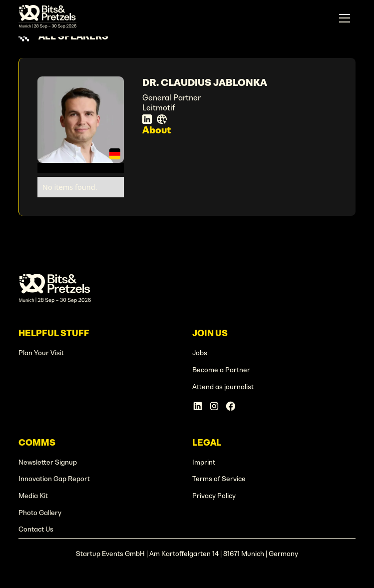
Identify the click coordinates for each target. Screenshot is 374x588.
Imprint (204, 462)
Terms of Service (219, 479)
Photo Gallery (40, 513)
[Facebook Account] (231, 406)
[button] (345, 18)
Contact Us (36, 529)
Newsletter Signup (48, 462)
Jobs (200, 353)
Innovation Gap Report (54, 479)
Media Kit (33, 496)
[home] (47, 18)
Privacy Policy (214, 496)
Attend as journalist (223, 387)
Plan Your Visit (41, 353)
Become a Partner (221, 370)
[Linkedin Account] (198, 406)
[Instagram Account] (214, 406)
